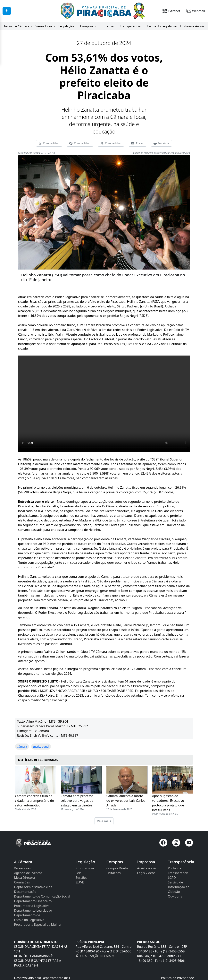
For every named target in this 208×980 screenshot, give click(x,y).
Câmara (22, 747)
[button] (24, 221)
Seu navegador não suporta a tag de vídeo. (104, 404)
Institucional (41, 747)
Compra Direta (117, 868)
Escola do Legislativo (162, 26)
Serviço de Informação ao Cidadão (179, 887)
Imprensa (107, 26)
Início (8, 26)
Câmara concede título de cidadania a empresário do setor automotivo (35, 801)
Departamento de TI (29, 915)
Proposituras (85, 868)
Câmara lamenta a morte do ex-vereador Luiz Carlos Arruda (126, 801)
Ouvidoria (175, 896)
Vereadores (44, 26)
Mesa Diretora (24, 878)
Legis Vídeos (146, 873)
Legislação (67, 26)
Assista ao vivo (148, 868)
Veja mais (104, 821)
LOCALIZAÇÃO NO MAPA (95, 956)
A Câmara (23, 26)
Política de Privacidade (178, 978)
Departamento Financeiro (33, 901)
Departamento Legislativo (33, 910)
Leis (78, 873)
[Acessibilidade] (7, 11)
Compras (87, 26)
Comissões (22, 882)
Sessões (81, 878)
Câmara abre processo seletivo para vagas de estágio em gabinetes (77, 801)
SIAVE (80, 882)
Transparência (131, 26)
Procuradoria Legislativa (32, 906)
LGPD (172, 878)
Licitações (113, 873)
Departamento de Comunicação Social (42, 896)
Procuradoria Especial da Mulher (38, 924)
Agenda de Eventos (28, 873)
